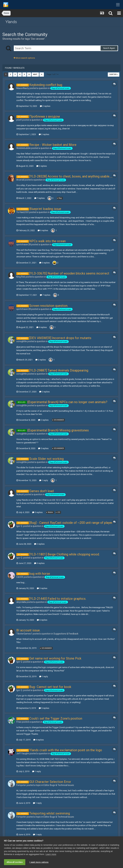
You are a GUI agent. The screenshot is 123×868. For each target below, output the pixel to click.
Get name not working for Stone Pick (55, 658)
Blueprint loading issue (45, 209)
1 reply (44, 480)
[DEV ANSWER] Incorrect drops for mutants (60, 338)
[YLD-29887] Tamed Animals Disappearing (59, 370)
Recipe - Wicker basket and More (53, 145)
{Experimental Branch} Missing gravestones (58, 430)
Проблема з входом (45, 116)
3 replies (44, 263)
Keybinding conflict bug (46, 85)
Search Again (109, 48)
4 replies (42, 327)
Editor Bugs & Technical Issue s (59, 785)
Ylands (11, 22)
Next (35, 74)
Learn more (51, 854)
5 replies (43, 448)
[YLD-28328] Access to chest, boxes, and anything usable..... (71, 176)
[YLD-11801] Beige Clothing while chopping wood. (64, 554)
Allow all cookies (15, 862)
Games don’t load (41, 491)
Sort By (114, 74)
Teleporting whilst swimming (50, 813)
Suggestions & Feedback (66, 634)
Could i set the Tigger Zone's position (56, 718)
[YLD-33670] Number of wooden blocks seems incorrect (69, 273)
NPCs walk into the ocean (47, 241)
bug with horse (40, 574)
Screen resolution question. (49, 306)
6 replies (43, 230)
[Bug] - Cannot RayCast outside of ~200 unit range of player (71, 523)
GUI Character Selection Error (50, 782)
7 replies (39, 198)
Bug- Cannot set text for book (50, 687)
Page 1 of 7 (53, 74)
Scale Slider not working (46, 459)
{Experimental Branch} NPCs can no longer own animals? (67, 402)
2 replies (45, 106)
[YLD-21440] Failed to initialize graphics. (58, 599)
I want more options (39, 862)
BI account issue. (28, 630)
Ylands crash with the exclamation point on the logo (66, 750)
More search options (24, 58)
